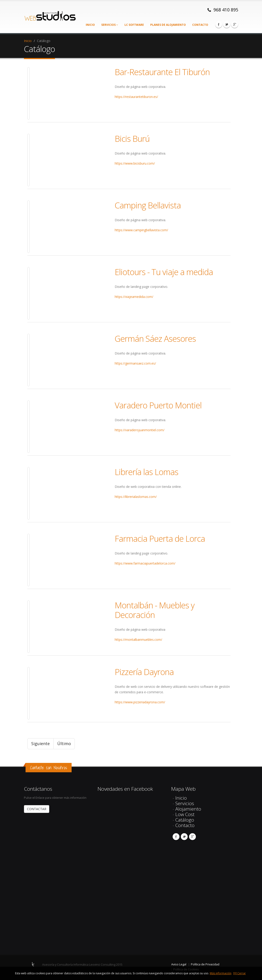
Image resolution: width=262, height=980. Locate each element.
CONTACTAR (37, 809)
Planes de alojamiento (168, 25)
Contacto (200, 25)
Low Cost (185, 814)
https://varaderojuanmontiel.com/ (140, 430)
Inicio (90, 25)
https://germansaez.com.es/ (135, 363)
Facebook (219, 24)
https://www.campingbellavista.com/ (141, 230)
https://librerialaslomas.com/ (136, 497)
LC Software (134, 25)
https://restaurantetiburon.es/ (136, 97)
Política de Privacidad (205, 964)
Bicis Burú (132, 139)
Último (64, 744)
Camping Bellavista (148, 205)
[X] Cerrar (240, 973)
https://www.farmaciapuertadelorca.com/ (145, 563)
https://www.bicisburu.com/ (135, 163)
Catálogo (185, 820)
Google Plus (235, 24)
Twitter (227, 24)
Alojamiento (188, 809)
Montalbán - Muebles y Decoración (155, 610)
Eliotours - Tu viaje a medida (164, 272)
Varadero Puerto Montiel (158, 405)
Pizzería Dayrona (144, 672)
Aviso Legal (179, 964)
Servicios (110, 25)
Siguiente (40, 744)
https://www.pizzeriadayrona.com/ (140, 702)
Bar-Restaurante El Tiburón (162, 72)
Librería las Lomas (147, 472)
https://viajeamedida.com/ (134, 297)
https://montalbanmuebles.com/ (138, 640)
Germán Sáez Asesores (155, 339)
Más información (221, 973)
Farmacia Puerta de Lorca (160, 539)
